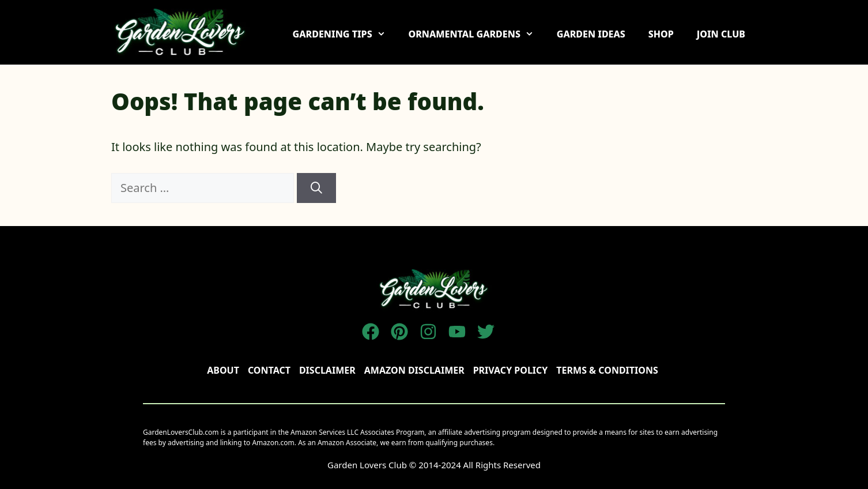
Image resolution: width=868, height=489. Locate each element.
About (223, 370)
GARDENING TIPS (345, 34)
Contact (269, 370)
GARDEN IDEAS (591, 34)
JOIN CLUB (721, 34)
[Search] (316, 188)
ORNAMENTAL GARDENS (476, 34)
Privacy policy (511, 370)
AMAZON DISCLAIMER (414, 370)
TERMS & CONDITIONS (607, 370)
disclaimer (327, 370)
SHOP (661, 34)
